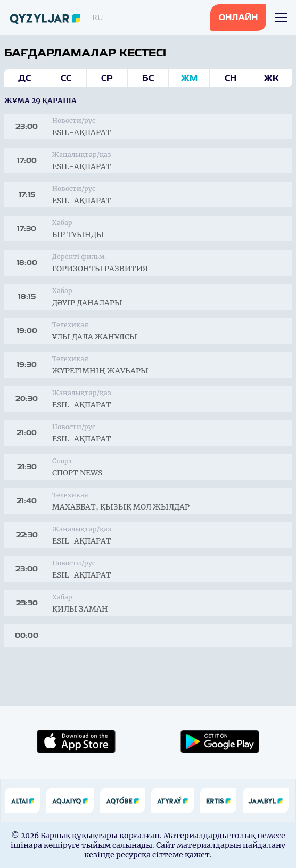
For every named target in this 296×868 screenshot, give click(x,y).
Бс (148, 78)
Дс (24, 78)
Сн (231, 78)
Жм (189, 78)
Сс (66, 78)
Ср (107, 78)
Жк (272, 78)
